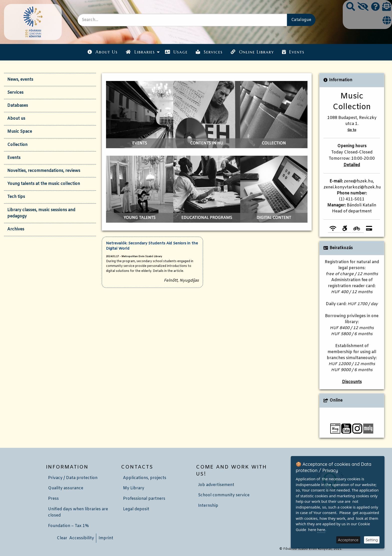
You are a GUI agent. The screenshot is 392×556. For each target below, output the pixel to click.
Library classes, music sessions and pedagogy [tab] (41, 213)
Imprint (106, 538)
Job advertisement (216, 485)
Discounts (352, 382)
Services (209, 52)
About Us (103, 52)
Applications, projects (145, 478)
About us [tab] (16, 119)
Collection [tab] (17, 145)
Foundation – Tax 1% (68, 526)
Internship (208, 506)
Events (293, 52)
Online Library (252, 52)
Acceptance (348, 540)
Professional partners (144, 499)
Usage (176, 52)
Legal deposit (136, 509)
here (321, 530)
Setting (372, 540)
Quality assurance (66, 488)
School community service (224, 495)
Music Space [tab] (20, 132)
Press (53, 499)
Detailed (352, 165)
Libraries (140, 52)
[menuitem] (103, 52)
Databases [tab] (18, 106)
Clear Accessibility (75, 538)
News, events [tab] (20, 80)
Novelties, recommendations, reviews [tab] (44, 171)
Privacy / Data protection (73, 478)
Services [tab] (15, 93)
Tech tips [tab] (16, 197)
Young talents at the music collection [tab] (44, 184)
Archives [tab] (16, 229)
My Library (134, 488)
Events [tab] (14, 158)
